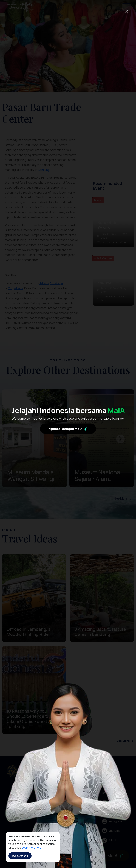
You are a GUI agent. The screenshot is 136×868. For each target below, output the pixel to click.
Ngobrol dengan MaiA (68, 429)
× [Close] (127, 11)
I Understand (20, 856)
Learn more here (32, 848)
